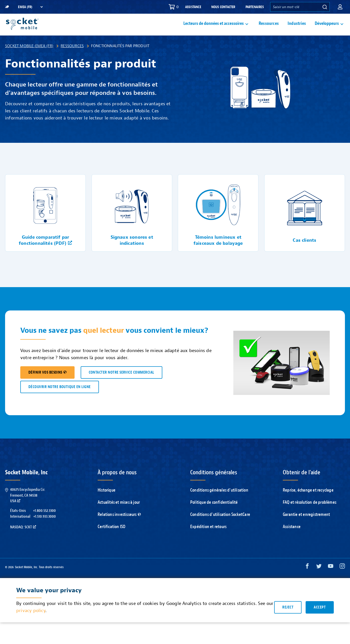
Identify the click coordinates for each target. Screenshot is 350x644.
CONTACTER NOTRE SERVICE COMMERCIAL (121, 384)
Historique (107, 502)
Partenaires (255, 7)
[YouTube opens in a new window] (331, 579)
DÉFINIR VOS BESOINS (47, 384)
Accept (320, 619)
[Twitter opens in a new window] (319, 579)
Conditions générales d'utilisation (219, 502)
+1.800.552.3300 (44, 523)
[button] (340, 7)
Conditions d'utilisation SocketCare (220, 526)
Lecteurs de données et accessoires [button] (214, 30)
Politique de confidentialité (214, 514)
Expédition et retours (208, 539)
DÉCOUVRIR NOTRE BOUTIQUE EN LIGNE (60, 399)
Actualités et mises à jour (119, 514)
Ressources (269, 30)
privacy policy (31, 623)
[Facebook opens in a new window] (307, 579)
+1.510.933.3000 (45, 528)
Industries (297, 30)
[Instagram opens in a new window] (342, 579)
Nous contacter (223, 7)
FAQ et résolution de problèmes (310, 514)
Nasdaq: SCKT (23, 539)
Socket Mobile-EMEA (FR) (29, 58)
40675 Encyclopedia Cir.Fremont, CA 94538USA (28, 507)
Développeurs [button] (327, 30)
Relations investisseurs (119, 526)
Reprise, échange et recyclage (308, 502)
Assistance (193, 7)
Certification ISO (111, 539)
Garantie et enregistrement (306, 526)
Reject (288, 619)
